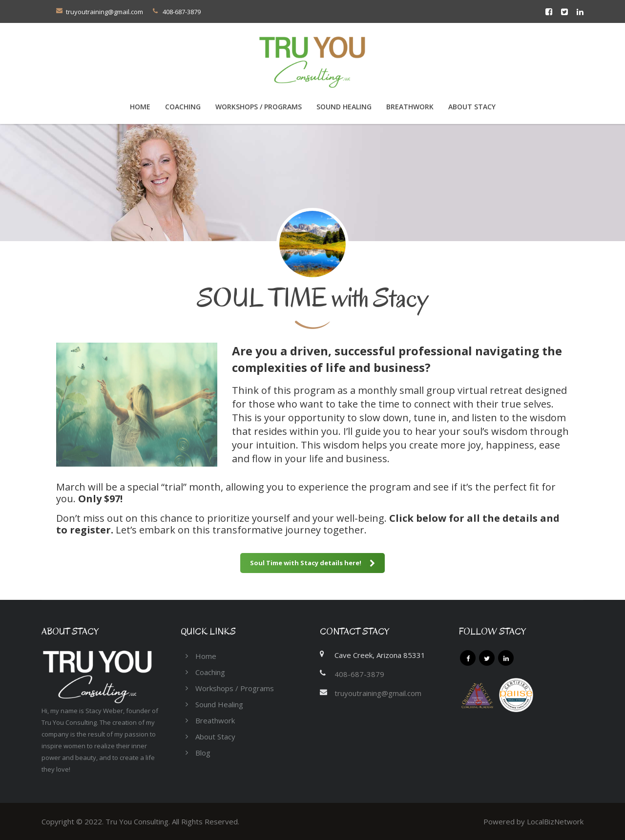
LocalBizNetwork (555, 821)
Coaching (210, 672)
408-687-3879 (359, 674)
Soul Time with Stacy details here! (312, 563)
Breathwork (410, 107)
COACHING (183, 107)
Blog (203, 753)
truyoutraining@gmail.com (104, 12)
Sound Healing (344, 107)
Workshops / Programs (259, 107)
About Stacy (472, 107)
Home (140, 107)
